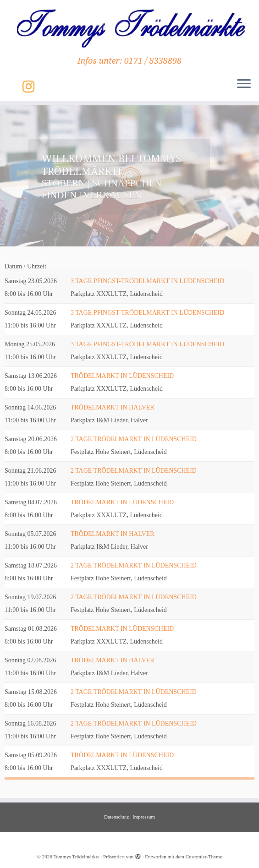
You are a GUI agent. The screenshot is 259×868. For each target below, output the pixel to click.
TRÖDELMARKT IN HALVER (113, 407)
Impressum (144, 817)
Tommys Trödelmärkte (76, 857)
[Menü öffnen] (244, 84)
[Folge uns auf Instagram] (31, 87)
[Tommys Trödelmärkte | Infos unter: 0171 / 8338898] (129, 28)
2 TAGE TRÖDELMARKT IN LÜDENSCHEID (134, 439)
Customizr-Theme (204, 857)
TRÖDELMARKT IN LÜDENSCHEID (122, 376)
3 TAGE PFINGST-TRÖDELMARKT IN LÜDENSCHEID (147, 281)
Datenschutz (116, 817)
